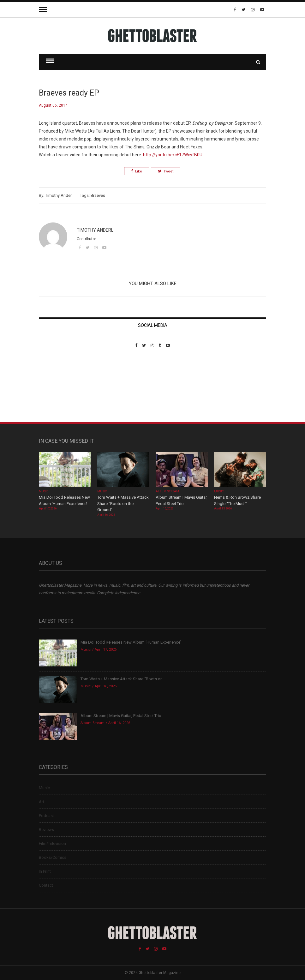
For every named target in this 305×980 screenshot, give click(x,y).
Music (44, 491)
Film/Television (52, 843)
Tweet (166, 171)
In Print (45, 871)
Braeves (98, 195)
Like (137, 171)
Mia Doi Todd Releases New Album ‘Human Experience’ (131, 642)
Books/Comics (53, 857)
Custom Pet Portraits (57, 391)
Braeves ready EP (69, 93)
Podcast (46, 816)
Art (42, 802)
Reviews (46, 830)
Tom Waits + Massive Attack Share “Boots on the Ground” (123, 503)
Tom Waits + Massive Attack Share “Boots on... (123, 679)
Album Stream (167, 491)
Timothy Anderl (59, 195)
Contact (46, 885)
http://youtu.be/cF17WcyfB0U (173, 155)
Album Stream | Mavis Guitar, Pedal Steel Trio (121, 716)
